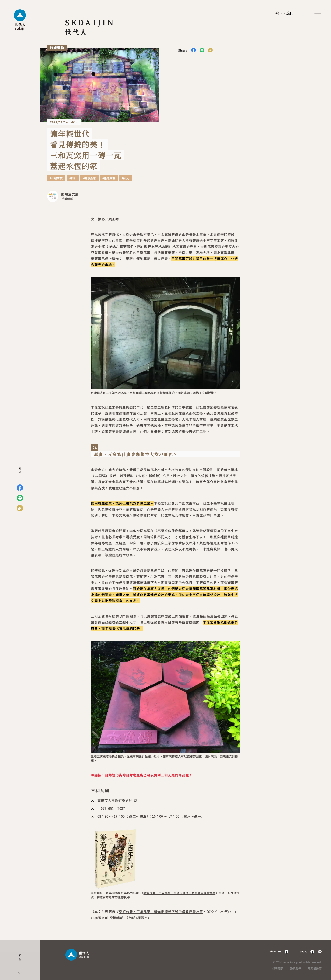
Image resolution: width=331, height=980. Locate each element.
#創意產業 (89, 178)
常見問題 (278, 968)
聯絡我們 (296, 968)
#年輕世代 (56, 178)
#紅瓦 (125, 178)
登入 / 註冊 (285, 13)
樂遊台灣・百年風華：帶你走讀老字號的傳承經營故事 (179, 893)
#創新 (73, 178)
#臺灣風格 (109, 178)
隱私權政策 (315, 968)
